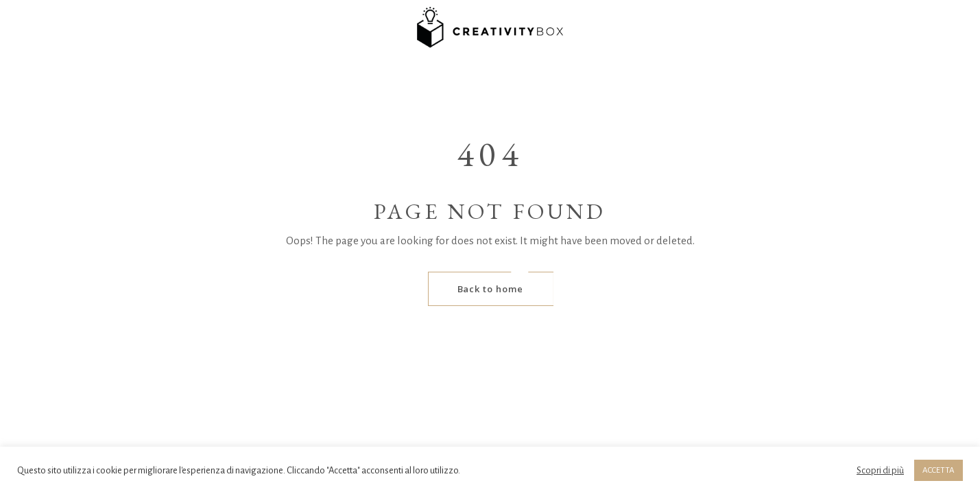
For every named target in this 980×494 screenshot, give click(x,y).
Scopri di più (880, 470)
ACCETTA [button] (939, 470)
